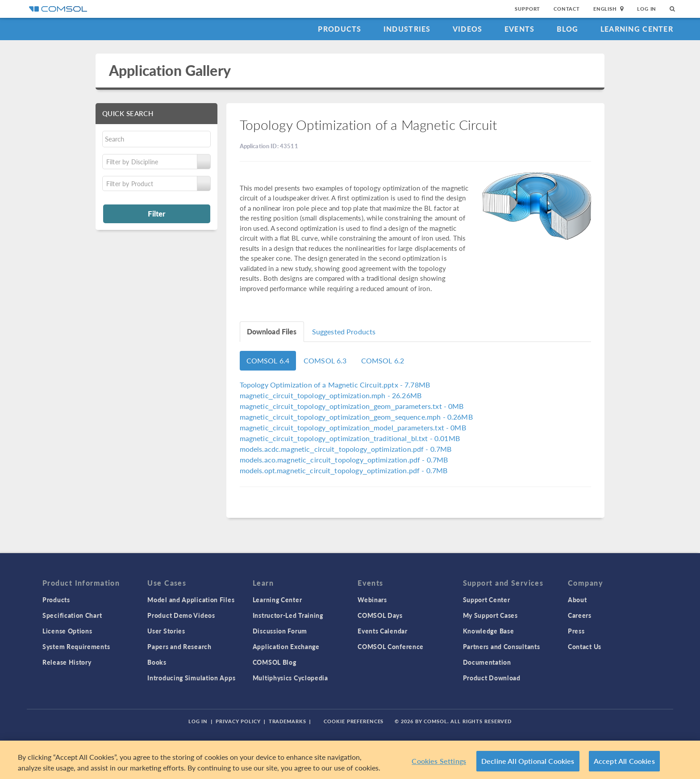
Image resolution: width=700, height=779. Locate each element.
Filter (156, 213)
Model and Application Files (191, 600)
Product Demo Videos (181, 615)
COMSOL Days (380, 615)
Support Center (487, 600)
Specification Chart (72, 615)
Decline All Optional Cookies (528, 761)
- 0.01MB (350, 438)
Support (527, 9)
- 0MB (352, 406)
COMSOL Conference (391, 646)
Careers (580, 615)
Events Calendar (383, 631)
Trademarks (287, 721)
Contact (567, 9)
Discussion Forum (280, 631)
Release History (67, 662)
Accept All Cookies (624, 761)
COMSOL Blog (275, 662)
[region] (350, 760)
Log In (647, 9)
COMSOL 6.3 (325, 360)
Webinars (372, 600)
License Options (67, 631)
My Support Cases (490, 615)
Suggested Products (344, 331)
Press (576, 631)
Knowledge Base (489, 631)
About (577, 600)
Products (340, 29)
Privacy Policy (238, 721)
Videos (468, 29)
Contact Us (585, 646)
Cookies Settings (439, 761)
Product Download (492, 678)
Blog (568, 29)
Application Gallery (170, 70)
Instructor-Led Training (288, 615)
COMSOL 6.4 (268, 360)
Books (157, 662)
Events (520, 29)
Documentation (487, 662)
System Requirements (76, 646)
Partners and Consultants (502, 646)
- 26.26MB (331, 395)
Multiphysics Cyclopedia (290, 678)
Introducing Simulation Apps (191, 678)
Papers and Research (179, 646)
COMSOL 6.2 (383, 360)
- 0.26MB (356, 417)
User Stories (166, 631)
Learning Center (637, 29)
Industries (407, 29)
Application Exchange (286, 646)
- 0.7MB (346, 449)
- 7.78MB (335, 385)
